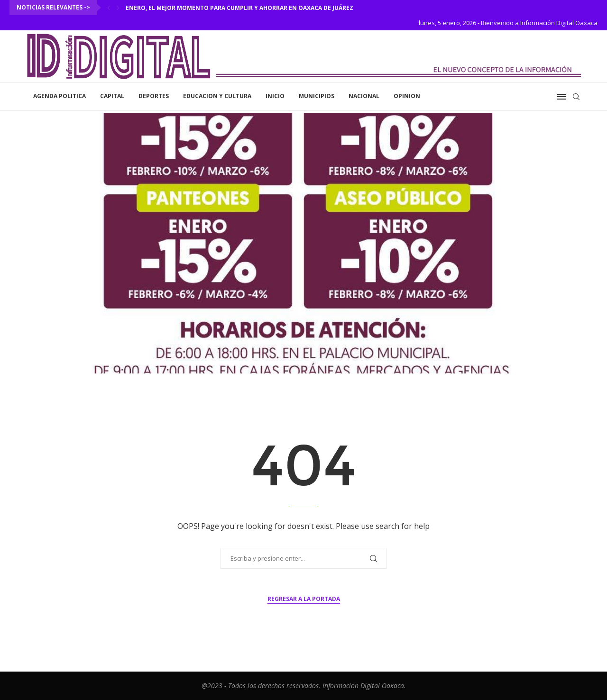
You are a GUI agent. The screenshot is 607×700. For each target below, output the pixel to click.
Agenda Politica (60, 96)
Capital (112, 96)
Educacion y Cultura (217, 96)
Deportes (154, 96)
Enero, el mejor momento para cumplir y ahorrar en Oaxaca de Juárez (239, 8)
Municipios (317, 96)
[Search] (576, 97)
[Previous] (109, 8)
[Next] (118, 8)
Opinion (407, 96)
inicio (275, 96)
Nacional (364, 96)
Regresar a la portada (304, 599)
